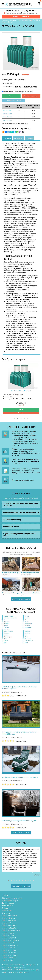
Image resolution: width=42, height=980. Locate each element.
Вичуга (27, 616)
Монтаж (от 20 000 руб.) (25, 92)
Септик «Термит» (9, 948)
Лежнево (6, 635)
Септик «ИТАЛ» (8, 960)
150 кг (12, 83)
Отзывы (5, 908)
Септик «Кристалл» (9, 958)
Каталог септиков (17, 20)
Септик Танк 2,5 (7, 117)
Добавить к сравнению (31, 96)
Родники (27, 626)
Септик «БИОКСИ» (9, 938)
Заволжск (28, 631)
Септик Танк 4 (7, 120)
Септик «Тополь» (9, 950)
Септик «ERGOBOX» (9, 928)
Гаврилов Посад (8, 631)
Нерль (27, 622)
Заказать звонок (21, 17)
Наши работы (7, 905)
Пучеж (6, 626)
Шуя (5, 642)
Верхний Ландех (9, 616)
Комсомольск (8, 620)
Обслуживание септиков (13, 101)
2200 (18, 87)
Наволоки (7, 622)
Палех (27, 637)
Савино (6, 641)
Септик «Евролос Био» (11, 930)
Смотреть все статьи (21, 832)
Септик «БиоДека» (9, 915)
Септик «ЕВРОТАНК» (10, 955)
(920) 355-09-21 (13, 11)
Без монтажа (8, 92)
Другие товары (8, 903)
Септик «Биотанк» (9, 925)
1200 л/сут (21, 80)
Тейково (6, 627)
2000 (33, 87)
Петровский (28, 624)
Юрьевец (7, 629)
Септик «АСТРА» (8, 943)
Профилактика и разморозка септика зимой (20, 777)
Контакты (6, 913)
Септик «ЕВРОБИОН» (10, 940)
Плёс (5, 639)
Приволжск (28, 639)
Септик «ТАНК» (32, 20)
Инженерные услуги (10, 900)
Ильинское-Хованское (10, 618)
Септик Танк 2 (7, 114)
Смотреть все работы (21, 599)
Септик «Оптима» (9, 918)
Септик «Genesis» (9, 920)
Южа (26, 642)
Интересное (7, 910)
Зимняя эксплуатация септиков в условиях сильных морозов (19, 688)
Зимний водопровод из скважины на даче (19, 821)
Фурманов (28, 627)
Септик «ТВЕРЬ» (8, 933)
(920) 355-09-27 (29, 11)
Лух (26, 635)
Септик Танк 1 (7, 110)
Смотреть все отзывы (21, 886)
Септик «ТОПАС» (8, 935)
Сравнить (21, 413)
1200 (26, 87)
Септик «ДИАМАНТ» (10, 945)
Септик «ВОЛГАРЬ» (9, 953)
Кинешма (6, 633)
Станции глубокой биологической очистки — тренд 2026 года (20, 733)
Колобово (28, 633)
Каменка (27, 618)
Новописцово (8, 637)
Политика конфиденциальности (17, 972)
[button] (14, 419)
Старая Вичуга (29, 641)
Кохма (27, 620)
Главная (5, 20)
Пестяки (6, 624)
